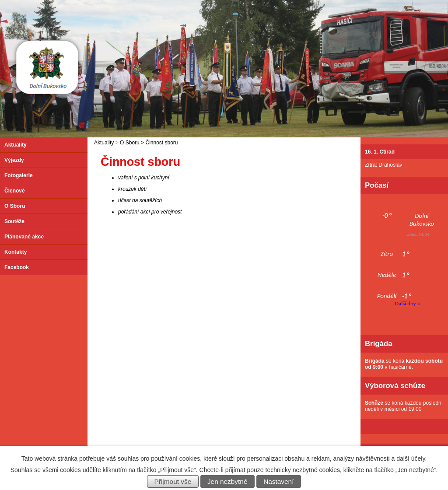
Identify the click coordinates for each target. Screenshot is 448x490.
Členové (15, 191)
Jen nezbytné (227, 481)
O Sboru (130, 143)
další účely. (411, 458)
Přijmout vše (173, 481)
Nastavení (278, 481)
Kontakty (16, 252)
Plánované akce (24, 237)
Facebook (17, 267)
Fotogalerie (19, 175)
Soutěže (14, 221)
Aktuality (104, 143)
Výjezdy (14, 160)
